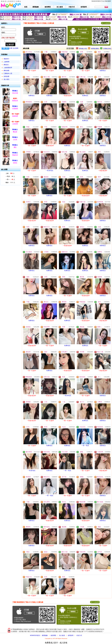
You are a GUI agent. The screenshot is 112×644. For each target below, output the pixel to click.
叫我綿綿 (15, 108)
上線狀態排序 (8, 68)
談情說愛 (6, 76)
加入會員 (62, 635)
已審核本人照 (8, 73)
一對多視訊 (49, 171)
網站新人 (6, 65)
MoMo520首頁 (96, 1)
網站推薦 (6, 71)
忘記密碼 (15, 48)
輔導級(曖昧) (95, 49)
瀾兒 (15, 147)
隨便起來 (15, 100)
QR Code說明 (106, 23)
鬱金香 (15, 132)
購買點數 (45, 635)
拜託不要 (15, 93)
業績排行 (6, 59)
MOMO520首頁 (35, 635)
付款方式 (79, 635)
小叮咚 (15, 139)
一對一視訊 (85, 446)
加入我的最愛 (106, 1)
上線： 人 (10, 173)
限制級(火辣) (83, 49)
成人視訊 (6, 79)
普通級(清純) (107, 49)
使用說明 (71, 635)
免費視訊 (103, 71)
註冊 (11, 48)
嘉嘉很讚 (15, 116)
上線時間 (6, 62)
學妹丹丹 (15, 155)
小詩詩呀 (15, 124)
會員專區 (53, 635)
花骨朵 (15, 163)
